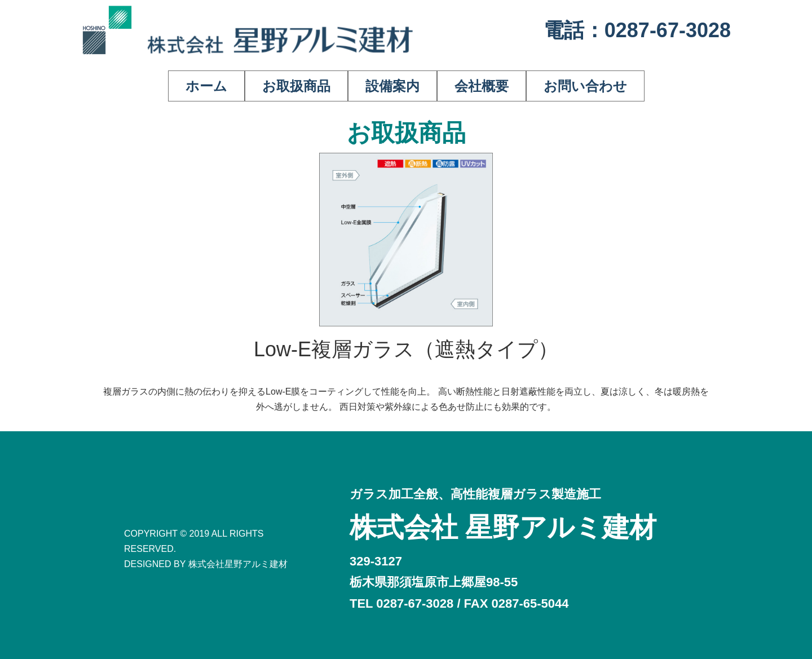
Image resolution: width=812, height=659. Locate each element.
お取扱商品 (296, 86)
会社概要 (482, 86)
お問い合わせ (585, 86)
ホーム (206, 86)
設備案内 (392, 86)
